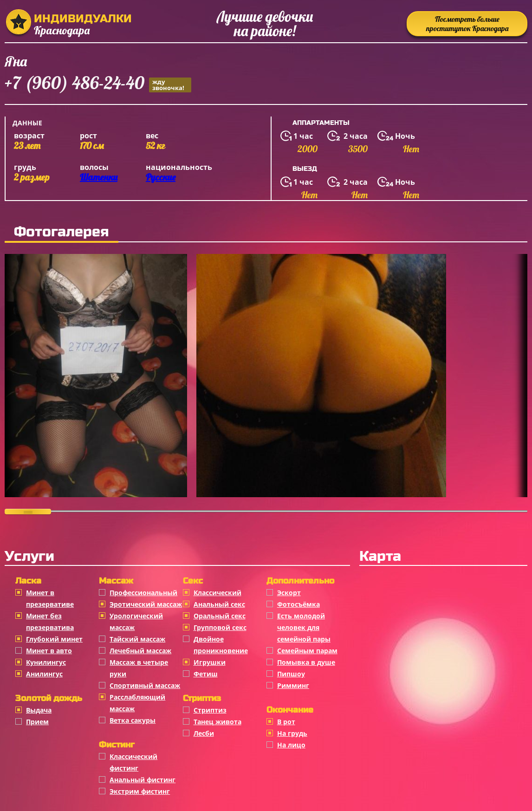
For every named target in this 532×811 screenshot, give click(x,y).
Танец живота (217, 722)
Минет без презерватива (50, 622)
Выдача (39, 710)
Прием (37, 722)
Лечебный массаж (140, 651)
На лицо (291, 745)
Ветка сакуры (133, 720)
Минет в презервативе (50, 598)
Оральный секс (220, 616)
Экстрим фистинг (140, 791)
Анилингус (44, 674)
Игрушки (210, 662)
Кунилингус (46, 662)
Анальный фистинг (143, 780)
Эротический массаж (146, 604)
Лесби (204, 733)
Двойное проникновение (221, 645)
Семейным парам (307, 651)
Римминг (293, 685)
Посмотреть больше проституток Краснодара (467, 24)
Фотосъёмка (298, 604)
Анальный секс (219, 604)
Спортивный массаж (145, 685)
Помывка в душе (306, 662)
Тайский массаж (137, 639)
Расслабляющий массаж (137, 703)
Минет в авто (49, 651)
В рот (286, 722)
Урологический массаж (136, 622)
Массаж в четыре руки (139, 668)
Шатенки (99, 177)
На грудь (292, 733)
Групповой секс (220, 627)
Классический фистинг (133, 762)
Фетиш (206, 674)
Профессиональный (143, 593)
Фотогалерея (62, 232)
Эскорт (289, 593)
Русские (161, 177)
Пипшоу (291, 674)
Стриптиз (210, 710)
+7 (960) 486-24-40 (98, 84)
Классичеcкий (217, 593)
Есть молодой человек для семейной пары (304, 627)
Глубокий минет (54, 639)
